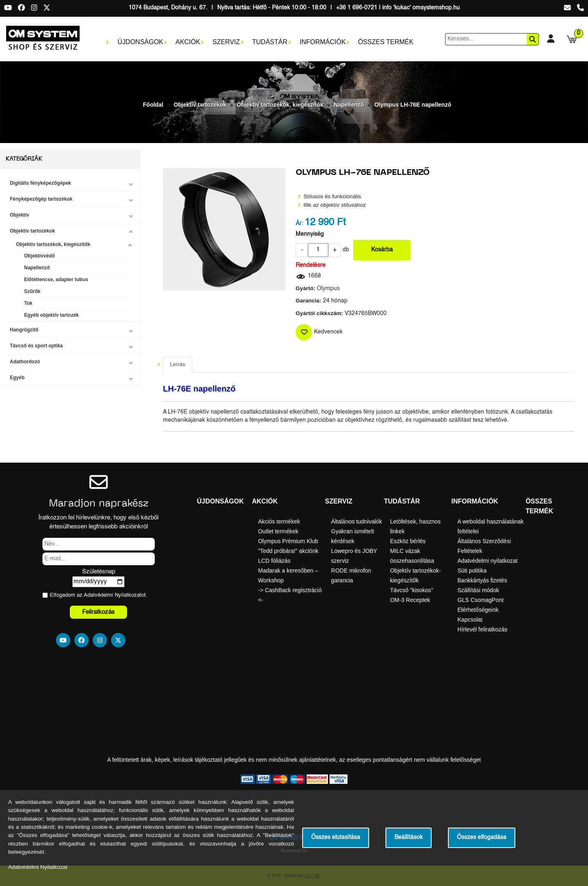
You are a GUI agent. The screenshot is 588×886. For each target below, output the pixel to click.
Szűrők (32, 291)
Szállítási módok (478, 590)
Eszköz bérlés (408, 541)
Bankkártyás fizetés (482, 580)
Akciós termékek (279, 521)
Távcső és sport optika (36, 346)
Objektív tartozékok (200, 105)
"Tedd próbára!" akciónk (288, 551)
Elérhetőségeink (478, 610)
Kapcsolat (470, 620)
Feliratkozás (98, 612)
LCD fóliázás (274, 561)
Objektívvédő (39, 256)
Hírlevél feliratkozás (482, 629)
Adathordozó (25, 362)
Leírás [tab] (178, 364)
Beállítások (409, 838)
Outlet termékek (278, 531)
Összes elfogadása (482, 838)
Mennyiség (310, 234)
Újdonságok (140, 42)
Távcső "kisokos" (412, 590)
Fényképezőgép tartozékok (41, 199)
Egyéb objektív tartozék (51, 315)
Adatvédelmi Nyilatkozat (112, 595)
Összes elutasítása (336, 838)
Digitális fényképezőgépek (40, 183)
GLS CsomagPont (480, 600)
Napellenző (349, 105)
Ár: (299, 224)
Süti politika (472, 571)
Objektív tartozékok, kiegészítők (280, 105)
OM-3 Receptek (410, 600)
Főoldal (153, 105)
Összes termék (386, 42)
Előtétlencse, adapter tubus (56, 280)
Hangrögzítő (24, 330)
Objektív (19, 215)
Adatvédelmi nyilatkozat (487, 561)
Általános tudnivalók (357, 521)
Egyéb (17, 378)
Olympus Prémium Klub (288, 541)
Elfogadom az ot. (99, 595)
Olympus (328, 289)
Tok (28, 303)
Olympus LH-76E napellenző (413, 105)
